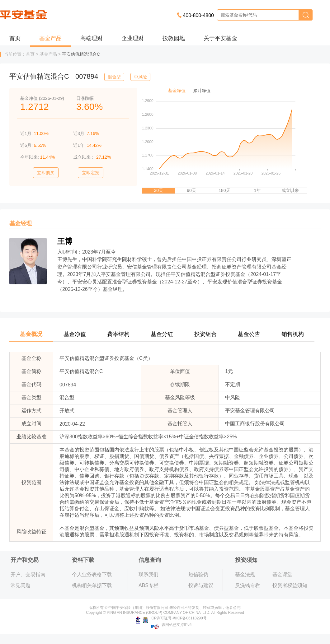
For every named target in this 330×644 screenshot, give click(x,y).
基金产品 (50, 38)
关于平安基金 (220, 38)
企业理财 (133, 38)
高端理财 (92, 38)
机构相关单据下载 (92, 585)
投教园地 (174, 38)
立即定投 (91, 173)
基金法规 (245, 574)
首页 (15, 38)
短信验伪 (198, 574)
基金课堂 (282, 574)
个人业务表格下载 (92, 574)
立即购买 (46, 173)
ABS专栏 (148, 585)
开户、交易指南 (28, 574)
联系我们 (148, 574)
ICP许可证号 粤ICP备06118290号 (171, 618)
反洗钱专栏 (247, 585)
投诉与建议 (201, 585)
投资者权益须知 (290, 585)
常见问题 (21, 585)
